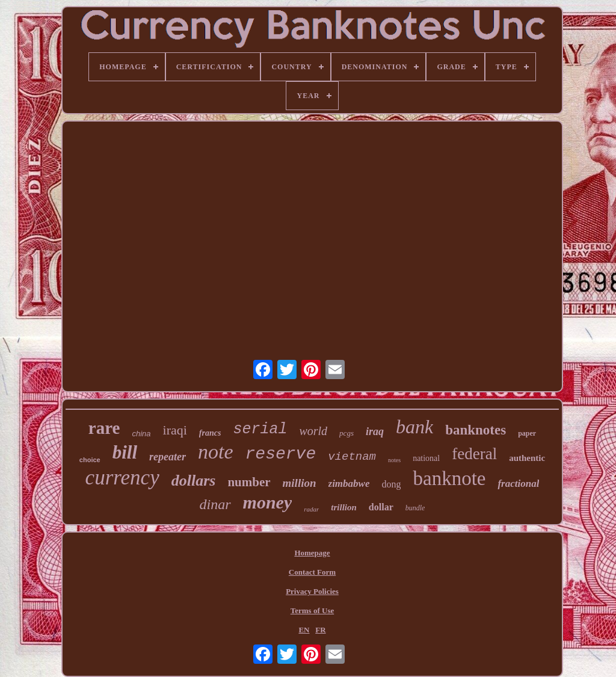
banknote (449, 478)
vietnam (352, 457)
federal (474, 454)
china (141, 434)
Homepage (312, 553)
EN (304, 630)
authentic (527, 458)
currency (122, 478)
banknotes (476, 430)
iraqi (175, 430)
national (426, 458)
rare (104, 428)
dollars (194, 481)
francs (210, 433)
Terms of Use (312, 611)
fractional (518, 484)
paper (527, 433)
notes (394, 460)
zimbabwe (349, 484)
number (249, 482)
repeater (168, 457)
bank (414, 427)
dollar (381, 507)
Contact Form (312, 572)
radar (311, 509)
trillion (344, 507)
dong (391, 484)
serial (260, 429)
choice (90, 460)
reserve (281, 454)
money (268, 502)
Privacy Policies (312, 591)
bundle (415, 508)
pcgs (346, 433)
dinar (215, 504)
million (300, 483)
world (313, 431)
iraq (375, 431)
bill (125, 452)
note (216, 452)
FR (320, 630)
